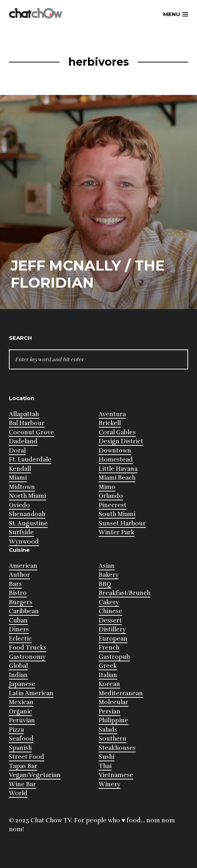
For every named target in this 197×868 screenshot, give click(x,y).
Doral (17, 451)
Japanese (22, 684)
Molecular (113, 702)
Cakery (109, 602)
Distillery (112, 629)
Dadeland (23, 441)
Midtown (22, 487)
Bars (15, 584)
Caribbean (24, 611)
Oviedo (19, 505)
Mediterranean (121, 693)
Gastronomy (27, 657)
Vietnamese (116, 775)
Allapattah (24, 414)
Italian (108, 675)
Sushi (107, 757)
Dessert (110, 620)
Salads (108, 730)
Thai (105, 766)
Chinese (110, 611)
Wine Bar (22, 784)
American (23, 566)
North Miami (27, 496)
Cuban (18, 620)
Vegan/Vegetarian (35, 775)
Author (19, 575)
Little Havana (118, 469)
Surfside (21, 532)
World (18, 793)
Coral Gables (117, 432)
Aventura (112, 414)
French (109, 648)
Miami (18, 478)
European (113, 639)
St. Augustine (28, 523)
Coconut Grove (32, 432)
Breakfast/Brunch (125, 593)
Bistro (18, 593)
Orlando (111, 496)
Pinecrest (113, 505)
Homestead (116, 460)
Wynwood (24, 542)
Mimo (107, 487)
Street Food (27, 757)
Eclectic (20, 639)
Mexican (21, 702)
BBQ (105, 584)
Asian (107, 566)
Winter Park (116, 532)
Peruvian (22, 720)
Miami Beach (117, 478)
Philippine (113, 720)
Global (18, 666)
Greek (108, 666)
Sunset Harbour (122, 523)
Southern (113, 739)
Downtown (115, 451)
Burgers (21, 602)
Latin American (31, 693)
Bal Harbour (27, 423)
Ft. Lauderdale (30, 460)
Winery (110, 784)
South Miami (117, 514)
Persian (110, 711)
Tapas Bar (23, 766)
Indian (18, 675)
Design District (121, 441)
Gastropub (114, 657)
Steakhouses (117, 748)
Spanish (20, 748)
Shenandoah (27, 514)
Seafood (21, 739)
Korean (109, 684)
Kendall (20, 469)
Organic (20, 711)
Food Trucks (28, 648)
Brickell (110, 423)
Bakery (109, 575)
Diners (19, 629)
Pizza (16, 730)
